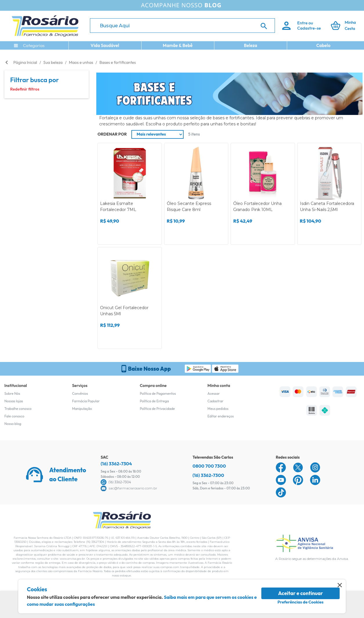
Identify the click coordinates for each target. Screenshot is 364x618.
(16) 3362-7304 (116, 464)
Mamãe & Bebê (178, 45)
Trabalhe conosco (18, 409)
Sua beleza (53, 62)
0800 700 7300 (209, 466)
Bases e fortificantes (118, 62)
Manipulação (82, 409)
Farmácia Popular (86, 401)
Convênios (80, 393)
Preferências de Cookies (301, 602)
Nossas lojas (14, 401)
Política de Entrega (154, 401)
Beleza (251, 45)
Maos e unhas (81, 62)
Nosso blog (13, 424)
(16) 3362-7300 (208, 475)
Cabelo (324, 45)
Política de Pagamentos (158, 393)
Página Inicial (25, 62)
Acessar (213, 393)
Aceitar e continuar (301, 593)
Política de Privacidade (157, 409)
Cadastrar (215, 401)
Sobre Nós (12, 393)
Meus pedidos (218, 409)
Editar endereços (221, 416)
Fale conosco (14, 416)
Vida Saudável (105, 45)
